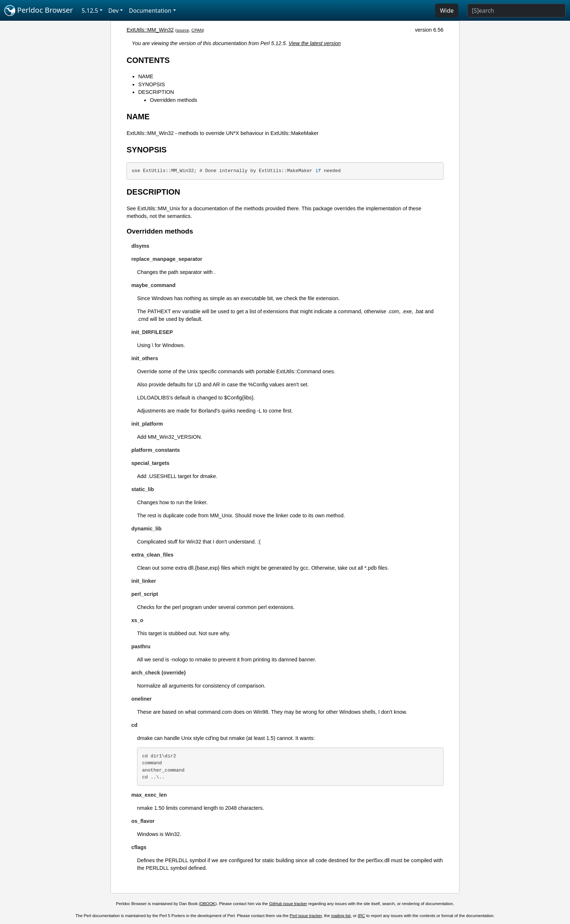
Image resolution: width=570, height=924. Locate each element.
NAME (146, 76)
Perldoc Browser (39, 11)
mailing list (341, 916)
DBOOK (208, 904)
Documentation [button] (150, 11)
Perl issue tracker (306, 916)
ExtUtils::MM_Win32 (150, 30)
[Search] (516, 11)
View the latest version (315, 43)
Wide (447, 11)
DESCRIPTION (156, 92)
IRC (361, 916)
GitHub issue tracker (288, 904)
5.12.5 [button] (90, 11)
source (183, 30)
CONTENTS (148, 60)
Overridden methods (173, 100)
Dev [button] (114, 11)
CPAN (197, 30)
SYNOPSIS (152, 84)
